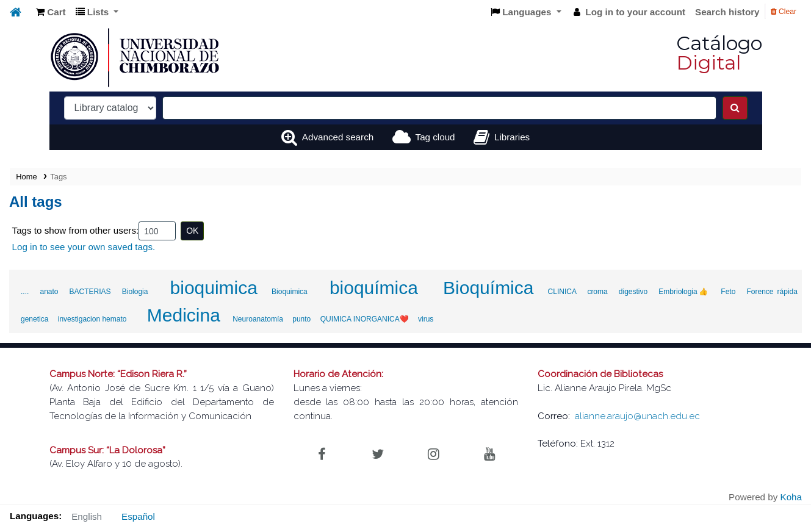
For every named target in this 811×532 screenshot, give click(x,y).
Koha (791, 497)
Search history (727, 12)
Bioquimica (290, 292)
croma (597, 292)
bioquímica (374, 288)
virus (426, 319)
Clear (784, 12)
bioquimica (214, 288)
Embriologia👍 (684, 292)
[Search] (735, 108)
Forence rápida (772, 292)
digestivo (633, 292)
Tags (58, 177)
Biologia (135, 292)
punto (301, 319)
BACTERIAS (90, 292)
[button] (51, 13)
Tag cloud (435, 137)
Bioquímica (488, 288)
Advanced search (338, 137)
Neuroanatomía (258, 319)
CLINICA (562, 292)
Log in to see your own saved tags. (84, 247)
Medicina (184, 315)
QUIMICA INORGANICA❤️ (365, 319)
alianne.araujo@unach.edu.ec (637, 416)
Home (26, 177)
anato (49, 292)
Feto (728, 292)
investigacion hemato (92, 319)
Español (138, 516)
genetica (34, 319)
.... (25, 292)
